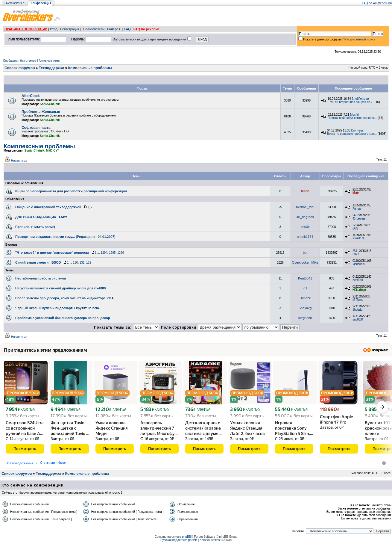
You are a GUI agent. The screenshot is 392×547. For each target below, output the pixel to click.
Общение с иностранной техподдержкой (48, 207)
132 (89, 263)
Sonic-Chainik (50, 104)
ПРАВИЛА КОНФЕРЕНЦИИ (26, 29)
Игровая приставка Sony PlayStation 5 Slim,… (294, 430)
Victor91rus (358, 264)
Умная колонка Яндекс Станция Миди (112, 430)
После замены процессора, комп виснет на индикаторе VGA (64, 298)
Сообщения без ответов (20, 61)
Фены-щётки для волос (73, 465)
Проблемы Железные (41, 112)
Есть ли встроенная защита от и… (352, 102)
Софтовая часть (36, 128)
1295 (112, 253)
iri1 (305, 288)
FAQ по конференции (377, 3)
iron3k (305, 227)
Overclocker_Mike (305, 262)
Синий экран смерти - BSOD (38, 262)
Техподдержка (52, 68)
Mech (305, 191)
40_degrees (305, 217)
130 (76, 263)
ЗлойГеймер (360, 99)
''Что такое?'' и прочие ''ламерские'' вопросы (52, 253)
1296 (121, 253)
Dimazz (305, 298)
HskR (355, 254)
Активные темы (49, 61)
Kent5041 (305, 278)
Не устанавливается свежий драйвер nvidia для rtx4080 (60, 288)
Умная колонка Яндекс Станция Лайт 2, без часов (247, 430)
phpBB (186, 539)
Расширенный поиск (360, 39)
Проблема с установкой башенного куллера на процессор (63, 318)
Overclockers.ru (15, 3)
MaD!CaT (53, 151)
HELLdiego (359, 290)
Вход (54, 29)
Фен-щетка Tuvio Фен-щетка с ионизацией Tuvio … (70, 430)
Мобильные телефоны (26, 465)
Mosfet (355, 115)
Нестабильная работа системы (41, 278)
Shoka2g (305, 308)
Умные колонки (115, 465)
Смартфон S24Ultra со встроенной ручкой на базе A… (25, 430)
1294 (104, 253)
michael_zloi (305, 207)
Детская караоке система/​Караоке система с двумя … (204, 430)
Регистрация (70, 29)
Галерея (114, 29)
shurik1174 (305, 237)
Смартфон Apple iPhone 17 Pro (336, 421)
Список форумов (20, 68)
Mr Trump (358, 300)
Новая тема (19, 161)
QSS (355, 228)
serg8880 (305, 318)
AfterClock (31, 96)
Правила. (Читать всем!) (35, 227)
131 (82, 263)
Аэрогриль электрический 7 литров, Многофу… (159, 430)
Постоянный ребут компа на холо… (352, 118)
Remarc (357, 209)
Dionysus (357, 130)
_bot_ (305, 253)
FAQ (127, 29)
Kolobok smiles (210, 542)
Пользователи (94, 29)
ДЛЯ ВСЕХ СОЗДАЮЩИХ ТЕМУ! (41, 217)
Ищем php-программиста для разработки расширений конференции (71, 191)
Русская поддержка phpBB (179, 542)
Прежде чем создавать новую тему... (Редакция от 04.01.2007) (65, 237)
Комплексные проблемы (90, 68)
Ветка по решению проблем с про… (352, 134)
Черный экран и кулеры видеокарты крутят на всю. (58, 308)
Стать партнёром (151, 465)
